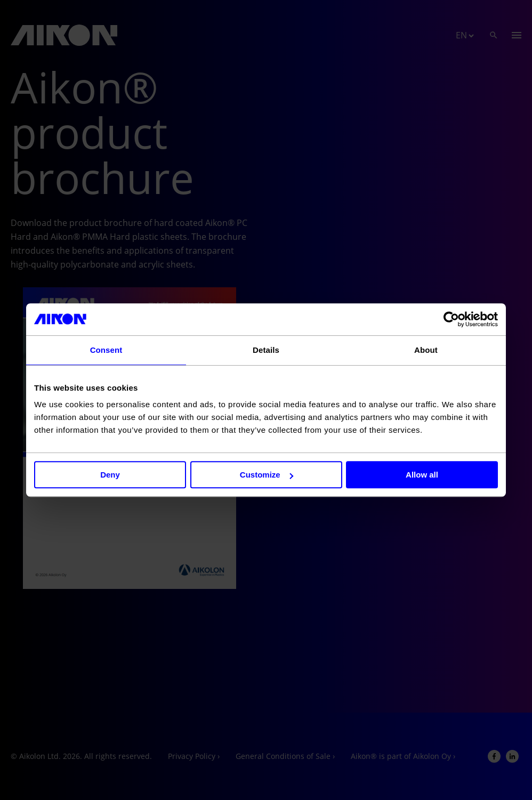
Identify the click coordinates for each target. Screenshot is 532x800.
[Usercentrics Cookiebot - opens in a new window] (451, 319)
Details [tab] (266, 350)
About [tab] (426, 350)
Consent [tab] (106, 350)
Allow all (422, 475)
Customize (267, 475)
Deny (110, 475)
